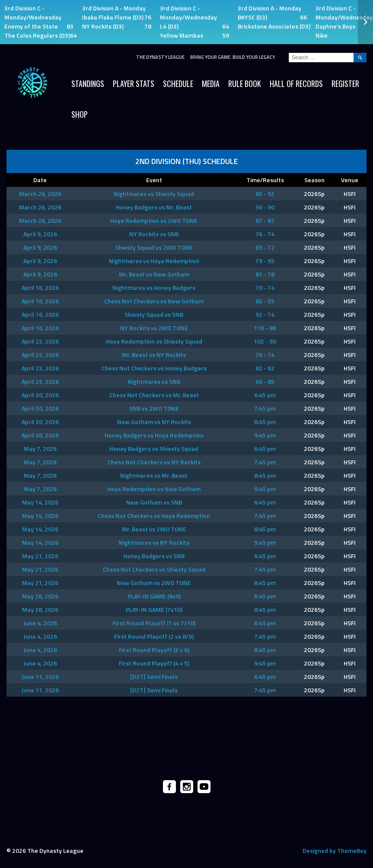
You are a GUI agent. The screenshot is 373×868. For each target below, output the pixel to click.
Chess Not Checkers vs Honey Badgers (154, 368)
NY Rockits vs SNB (154, 234)
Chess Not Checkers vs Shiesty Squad (154, 569)
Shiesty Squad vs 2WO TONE (154, 247)
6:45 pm (265, 395)
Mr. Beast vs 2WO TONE (154, 529)
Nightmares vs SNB (154, 381)
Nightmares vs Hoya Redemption (154, 261)
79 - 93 (265, 261)
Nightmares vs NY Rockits (154, 542)
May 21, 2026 (40, 556)
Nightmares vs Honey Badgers (154, 288)
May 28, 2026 (40, 596)
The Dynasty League (160, 57)
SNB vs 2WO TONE (154, 408)
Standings (88, 84)
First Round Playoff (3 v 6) (154, 650)
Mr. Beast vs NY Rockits (154, 355)
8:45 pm (265, 422)
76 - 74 (265, 234)
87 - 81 (265, 220)
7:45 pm (265, 408)
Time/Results (265, 180)
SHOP (80, 114)
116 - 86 (265, 328)
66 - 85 (265, 381)
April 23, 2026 (40, 341)
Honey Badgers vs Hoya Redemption (154, 435)
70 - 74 (265, 288)
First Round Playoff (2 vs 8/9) (154, 636)
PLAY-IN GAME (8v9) (154, 596)
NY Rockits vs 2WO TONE (154, 328)
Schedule (178, 84)
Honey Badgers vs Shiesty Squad (154, 448)
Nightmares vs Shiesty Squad (154, 194)
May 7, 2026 (40, 448)
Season (314, 180)
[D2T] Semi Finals (154, 677)
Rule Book (245, 84)
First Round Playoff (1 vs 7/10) (154, 623)
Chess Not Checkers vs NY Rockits (154, 462)
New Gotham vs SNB (154, 502)
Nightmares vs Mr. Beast (154, 475)
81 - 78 (265, 274)
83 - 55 (265, 301)
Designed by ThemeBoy (335, 850)
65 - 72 (265, 247)
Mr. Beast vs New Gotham (154, 274)
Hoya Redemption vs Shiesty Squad (154, 341)
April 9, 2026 (40, 234)
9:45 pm (265, 435)
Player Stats (134, 84)
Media (211, 84)
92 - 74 (265, 314)
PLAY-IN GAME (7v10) (154, 609)
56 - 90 (265, 207)
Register (345, 84)
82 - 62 (265, 368)
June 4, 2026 (40, 623)
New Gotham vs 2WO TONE (154, 583)
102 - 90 (265, 341)
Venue (350, 180)
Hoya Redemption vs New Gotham (154, 489)
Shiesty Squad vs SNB (154, 314)
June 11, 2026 (40, 677)
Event (154, 180)
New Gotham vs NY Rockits (154, 422)
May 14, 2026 (40, 502)
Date (40, 180)
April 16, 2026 (40, 288)
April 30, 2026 (40, 395)
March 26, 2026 (40, 194)
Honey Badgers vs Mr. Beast (154, 207)
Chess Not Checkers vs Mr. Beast (154, 395)
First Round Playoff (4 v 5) (154, 663)
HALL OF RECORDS (296, 84)
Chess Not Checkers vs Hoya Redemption (154, 516)
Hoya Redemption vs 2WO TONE (154, 220)
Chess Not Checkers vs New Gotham (154, 301)
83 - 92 (265, 194)
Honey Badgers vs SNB (154, 556)
